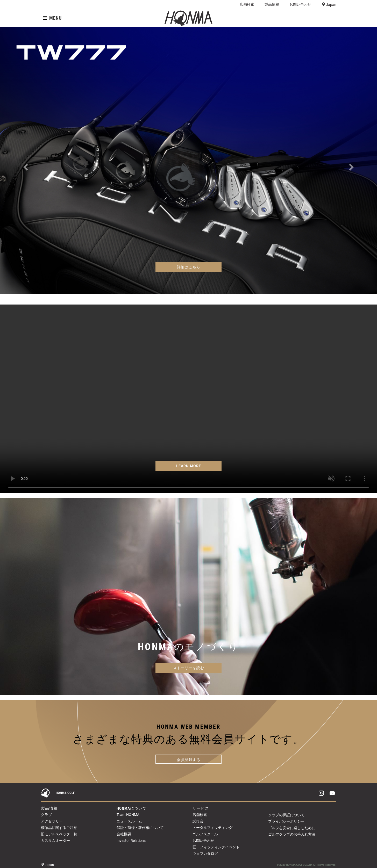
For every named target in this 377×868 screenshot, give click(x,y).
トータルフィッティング (212, 828)
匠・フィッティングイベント (216, 847)
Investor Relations (131, 841)
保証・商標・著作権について (140, 828)
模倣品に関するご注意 (59, 828)
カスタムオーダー (55, 841)
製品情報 (272, 4)
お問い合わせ (300, 4)
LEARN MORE (189, 466)
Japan (331, 5)
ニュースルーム (129, 821)
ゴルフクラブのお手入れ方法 (292, 834)
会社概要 (124, 834)
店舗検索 (247, 4)
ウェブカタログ (205, 853)
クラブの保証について (286, 815)
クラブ (46, 815)
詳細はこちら (189, 267)
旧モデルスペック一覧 (59, 834)
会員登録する (189, 760)
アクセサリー (52, 821)
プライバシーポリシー (286, 821)
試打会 (198, 821)
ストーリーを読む (189, 668)
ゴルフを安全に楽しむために (292, 828)
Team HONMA (128, 815)
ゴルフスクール (205, 834)
